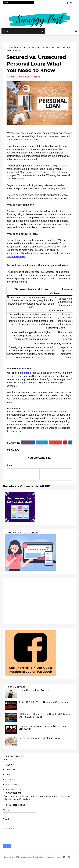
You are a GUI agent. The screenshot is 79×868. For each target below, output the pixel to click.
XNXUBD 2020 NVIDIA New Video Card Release (44, 704)
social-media (13, 786)
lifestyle (10, 781)
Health (10, 776)
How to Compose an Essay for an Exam (39, 740)
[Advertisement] (39, 603)
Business (10, 772)
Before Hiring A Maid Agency (34, 692)
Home (10, 48)
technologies (13, 791)
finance (18, 48)
